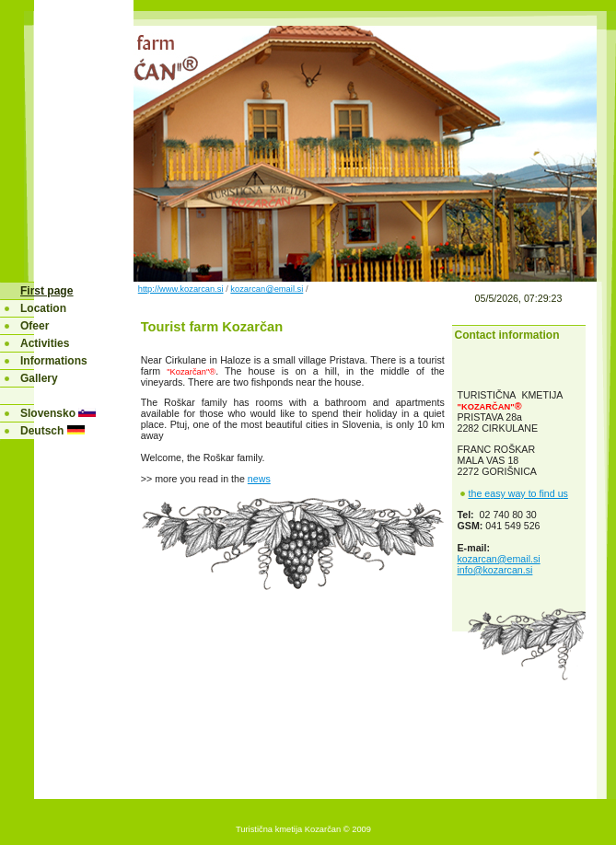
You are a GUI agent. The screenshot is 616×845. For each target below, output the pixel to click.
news (259, 479)
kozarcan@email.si (267, 289)
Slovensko (49, 413)
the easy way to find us (518, 493)
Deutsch (42, 431)
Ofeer (35, 326)
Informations (54, 361)
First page (46, 291)
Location (43, 308)
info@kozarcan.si (495, 570)
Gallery (39, 378)
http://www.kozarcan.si (181, 289)
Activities (45, 343)
